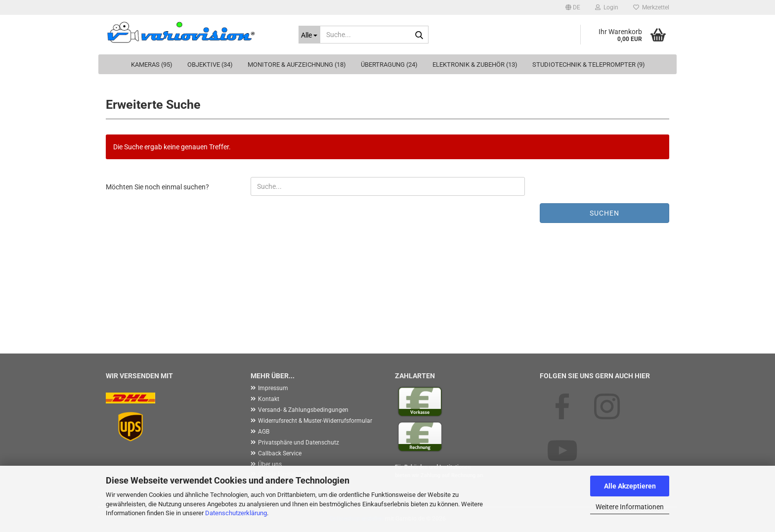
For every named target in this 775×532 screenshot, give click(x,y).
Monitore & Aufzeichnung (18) (297, 65)
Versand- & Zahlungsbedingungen (303, 410)
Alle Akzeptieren (630, 486)
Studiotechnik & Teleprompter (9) (589, 65)
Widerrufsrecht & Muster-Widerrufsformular (315, 421)
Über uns (270, 464)
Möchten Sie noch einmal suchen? (157, 187)
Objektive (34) (210, 65)
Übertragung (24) (389, 65)
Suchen (604, 213)
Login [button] (607, 7)
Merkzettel (651, 7)
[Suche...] (309, 35)
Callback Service (280, 453)
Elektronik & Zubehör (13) (475, 65)
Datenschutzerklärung (236, 513)
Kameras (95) (152, 65)
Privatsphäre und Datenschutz (299, 443)
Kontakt (269, 399)
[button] (573, 7)
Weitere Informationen (630, 507)
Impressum (273, 388)
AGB (264, 432)
